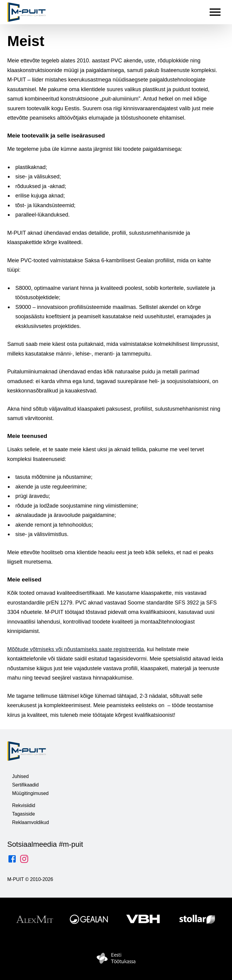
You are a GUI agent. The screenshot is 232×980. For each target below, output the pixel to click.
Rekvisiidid (24, 805)
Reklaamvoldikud (31, 822)
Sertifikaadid (25, 785)
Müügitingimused (30, 793)
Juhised (20, 776)
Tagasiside (24, 814)
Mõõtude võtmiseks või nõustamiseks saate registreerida (76, 649)
